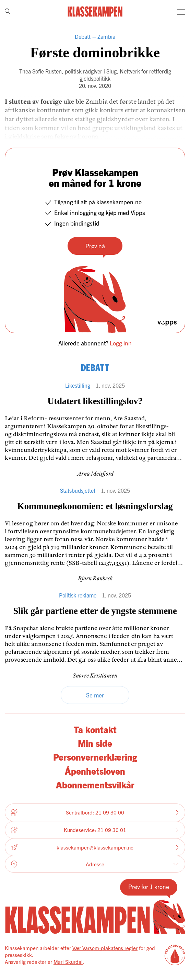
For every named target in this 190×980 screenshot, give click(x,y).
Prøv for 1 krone (149, 886)
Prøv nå (95, 246)
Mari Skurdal (68, 962)
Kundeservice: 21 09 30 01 (95, 830)
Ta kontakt (95, 729)
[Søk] (7, 12)
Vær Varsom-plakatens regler (105, 948)
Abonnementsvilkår (95, 784)
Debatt (83, 36)
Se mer (95, 695)
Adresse (95, 864)
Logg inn (121, 343)
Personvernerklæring (95, 757)
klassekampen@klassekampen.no (95, 847)
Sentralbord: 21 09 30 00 (95, 812)
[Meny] (181, 12)
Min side (95, 743)
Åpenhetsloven (95, 771)
